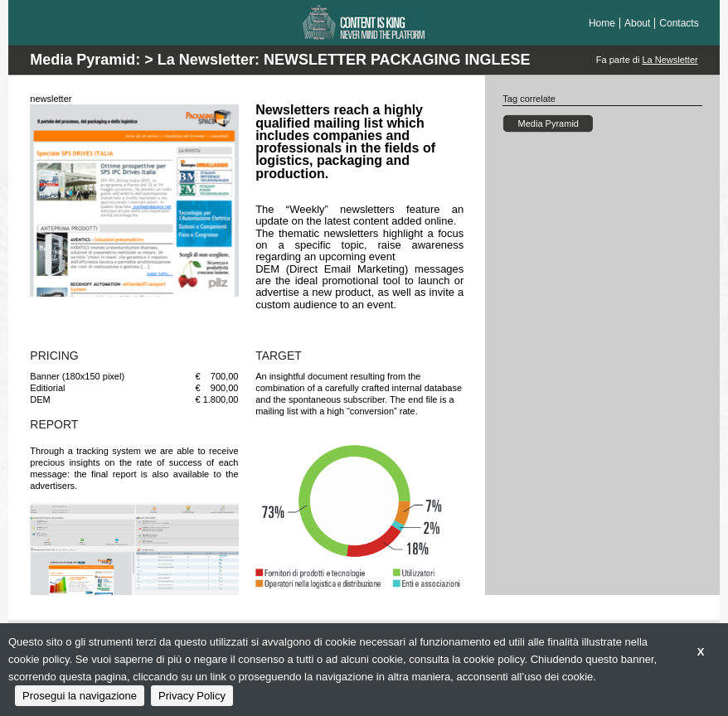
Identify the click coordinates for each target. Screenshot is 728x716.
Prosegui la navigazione (80, 696)
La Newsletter (670, 60)
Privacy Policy (192, 696)
